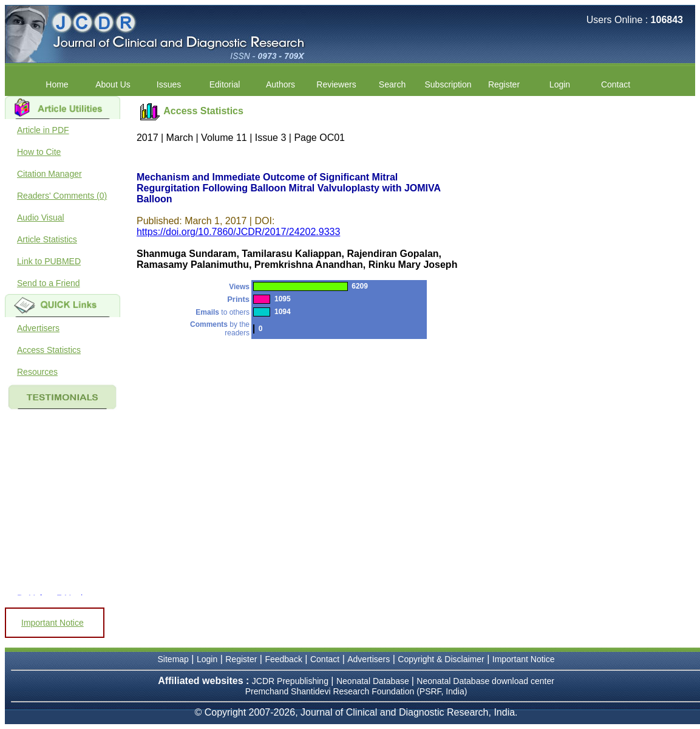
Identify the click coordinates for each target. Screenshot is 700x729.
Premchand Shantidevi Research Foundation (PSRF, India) (356, 691)
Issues (169, 84)
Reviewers (336, 84)
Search (392, 84)
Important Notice (53, 623)
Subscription (448, 84)
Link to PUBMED (49, 261)
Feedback (283, 659)
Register (504, 84)
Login (560, 84)
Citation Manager (49, 174)
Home (57, 84)
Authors (280, 84)
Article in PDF (43, 130)
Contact (616, 84)
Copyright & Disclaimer (441, 659)
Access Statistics (49, 350)
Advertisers (38, 328)
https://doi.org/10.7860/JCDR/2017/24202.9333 (238, 232)
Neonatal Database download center (485, 681)
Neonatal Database (374, 681)
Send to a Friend (49, 283)
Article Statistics (47, 239)
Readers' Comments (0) (62, 196)
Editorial (225, 84)
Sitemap (173, 659)
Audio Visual (41, 217)
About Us (113, 84)
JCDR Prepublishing (290, 681)
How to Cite (39, 152)
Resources (37, 372)
